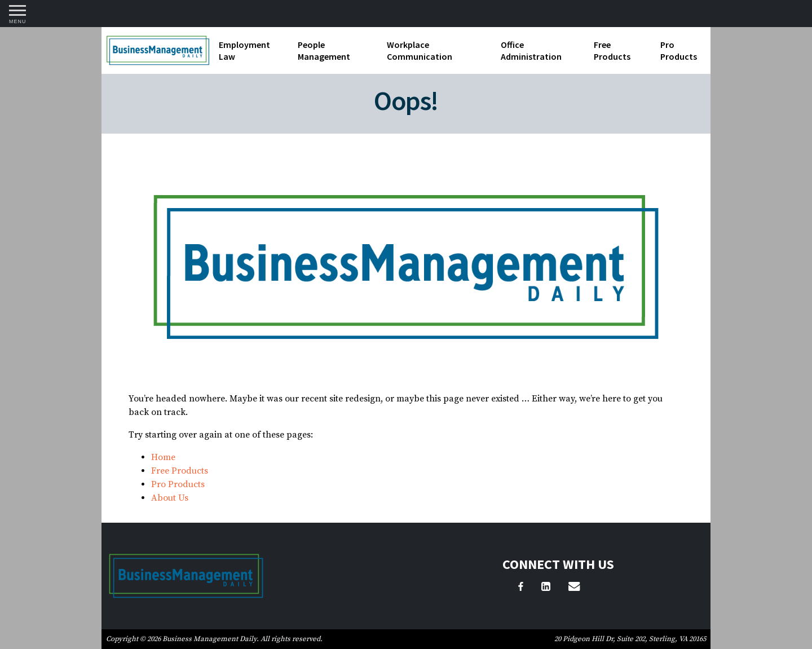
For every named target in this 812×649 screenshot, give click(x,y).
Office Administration (531, 50)
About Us (170, 498)
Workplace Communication (420, 50)
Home (163, 457)
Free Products (612, 50)
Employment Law (244, 50)
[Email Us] (574, 588)
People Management (324, 50)
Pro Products (679, 50)
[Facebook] (521, 588)
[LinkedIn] (546, 588)
